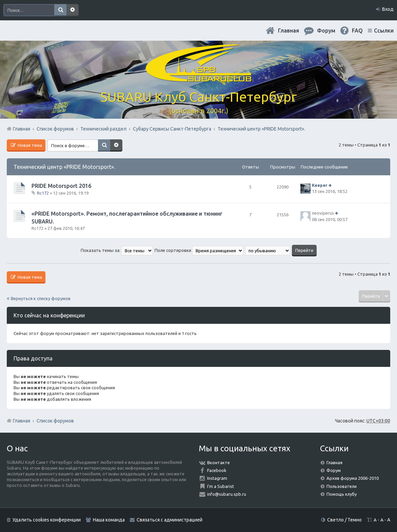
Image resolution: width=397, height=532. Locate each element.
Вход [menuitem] (388, 9)
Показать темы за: (117, 250)
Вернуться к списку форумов (41, 298)
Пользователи (342, 486)
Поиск (60, 10)
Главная (289, 31)
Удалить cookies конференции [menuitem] (47, 520)
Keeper (320, 185)
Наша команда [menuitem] (109, 520)
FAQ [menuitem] (357, 31)
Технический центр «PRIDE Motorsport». (64, 167)
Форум (334, 470)
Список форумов (55, 421)
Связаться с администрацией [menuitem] (170, 520)
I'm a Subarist (221, 486)
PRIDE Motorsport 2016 (61, 186)
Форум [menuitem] (326, 31)
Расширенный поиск (73, 10)
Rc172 (43, 193)
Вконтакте (219, 462)
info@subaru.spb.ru (227, 494)
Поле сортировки (199, 250)
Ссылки (384, 31)
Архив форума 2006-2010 (353, 478)
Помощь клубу (342, 494)
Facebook (217, 470)
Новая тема (29, 145)
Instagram (217, 478)
